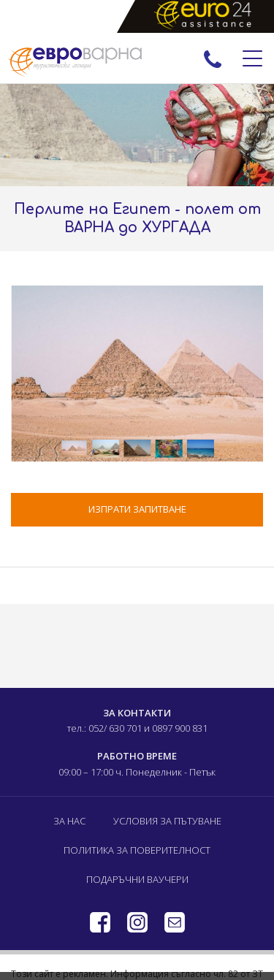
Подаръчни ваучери (137, 879)
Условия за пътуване (167, 821)
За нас (69, 821)
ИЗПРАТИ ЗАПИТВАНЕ (137, 509)
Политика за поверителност (137, 850)
